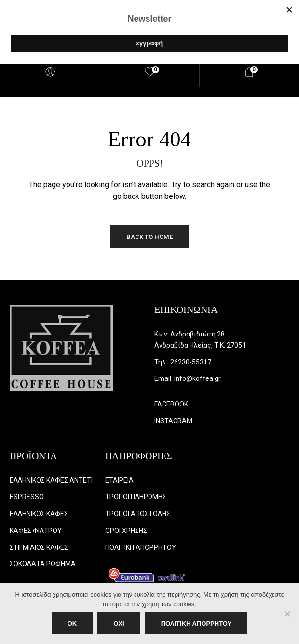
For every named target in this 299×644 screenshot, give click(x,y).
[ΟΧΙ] (287, 614)
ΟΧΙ (119, 623)
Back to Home (149, 237)
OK (72, 623)
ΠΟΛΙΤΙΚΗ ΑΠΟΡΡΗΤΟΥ (197, 623)
